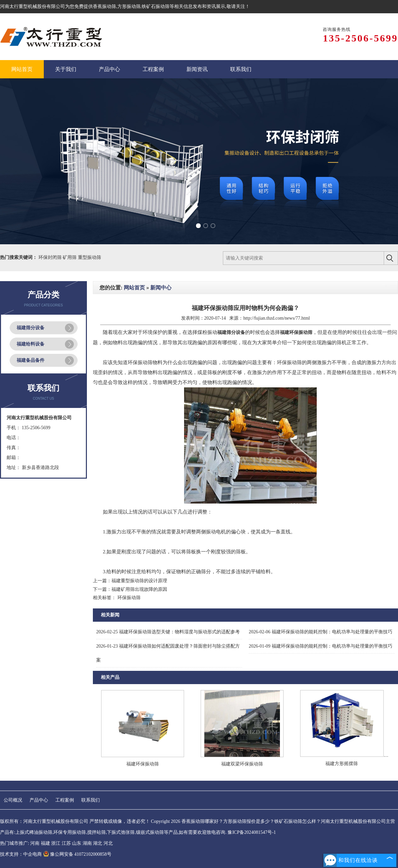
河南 (35, 843)
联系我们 (91, 800)
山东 (77, 843)
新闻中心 (161, 288)
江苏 (66, 843)
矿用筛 (70, 257)
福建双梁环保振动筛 (242, 764)
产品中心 (39, 800)
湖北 (98, 843)
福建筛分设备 (31, 328)
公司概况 (13, 800)
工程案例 (65, 800)
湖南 (87, 843)
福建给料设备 (31, 344)
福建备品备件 (31, 360)
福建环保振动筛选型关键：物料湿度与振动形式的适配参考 (168, 632)
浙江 (56, 843)
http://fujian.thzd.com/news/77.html (276, 318)
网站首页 (134, 288)
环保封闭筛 (51, 257)
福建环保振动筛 (143, 764)
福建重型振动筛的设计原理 (139, 581)
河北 (108, 843)
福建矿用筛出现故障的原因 (139, 589)
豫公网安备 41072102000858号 (77, 854)
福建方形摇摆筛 (342, 764)
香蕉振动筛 (104, 6)
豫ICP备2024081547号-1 (252, 832)
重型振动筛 (90, 257)
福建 (45, 843)
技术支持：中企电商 (21, 854)
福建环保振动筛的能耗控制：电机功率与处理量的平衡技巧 (321, 632)
